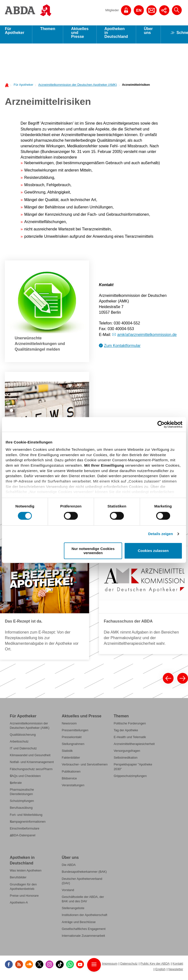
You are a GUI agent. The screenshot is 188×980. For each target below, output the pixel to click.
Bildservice (69, 782)
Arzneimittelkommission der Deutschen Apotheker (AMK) (77, 88)
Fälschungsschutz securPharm (31, 772)
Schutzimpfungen (22, 804)
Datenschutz (129, 967)
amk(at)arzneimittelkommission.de (147, 338)
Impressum (110, 967)
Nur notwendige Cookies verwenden (93, 551)
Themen (48, 32)
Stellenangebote (73, 911)
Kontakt (178, 967)
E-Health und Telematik (130, 740)
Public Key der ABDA (155, 967)
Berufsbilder (18, 881)
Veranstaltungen (73, 789)
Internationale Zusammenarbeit (83, 939)
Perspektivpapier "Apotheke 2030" (133, 770)
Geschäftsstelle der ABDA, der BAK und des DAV (83, 902)
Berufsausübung (21, 811)
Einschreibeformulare (25, 832)
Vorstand (68, 893)
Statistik (67, 754)
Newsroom (69, 727)
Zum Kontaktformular (122, 349)
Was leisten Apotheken (26, 874)
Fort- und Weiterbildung (26, 818)
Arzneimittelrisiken (136, 88)
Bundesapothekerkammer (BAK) (84, 875)
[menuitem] (22, 88)
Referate (16, 786)
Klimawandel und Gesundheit (30, 759)
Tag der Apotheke (126, 734)
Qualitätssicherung (23, 738)
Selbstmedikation (125, 761)
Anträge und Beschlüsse (79, 925)
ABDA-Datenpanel (23, 839)
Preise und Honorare (24, 899)
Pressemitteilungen (75, 734)
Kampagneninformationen (28, 825)
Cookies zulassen (153, 551)
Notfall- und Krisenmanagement (32, 765)
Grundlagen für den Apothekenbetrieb (23, 890)
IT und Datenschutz (23, 752)
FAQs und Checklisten (25, 779)
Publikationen (71, 775)
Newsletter (176, 973)
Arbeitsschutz (19, 745)
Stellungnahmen (73, 747)
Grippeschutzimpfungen (130, 779)
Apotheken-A (19, 906)
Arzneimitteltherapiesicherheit (134, 747)
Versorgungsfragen (127, 754)
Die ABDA (69, 868)
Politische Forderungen (130, 727)
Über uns (148, 34)
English (160, 973)
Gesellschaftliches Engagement (84, 932)
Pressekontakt (72, 740)
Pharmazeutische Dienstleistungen (22, 795)
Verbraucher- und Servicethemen (85, 768)
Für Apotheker (15, 34)
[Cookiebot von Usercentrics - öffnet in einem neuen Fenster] (161, 424)
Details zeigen (160, 534)
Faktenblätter (71, 761)
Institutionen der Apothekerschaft (84, 918)
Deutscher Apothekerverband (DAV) (82, 884)
